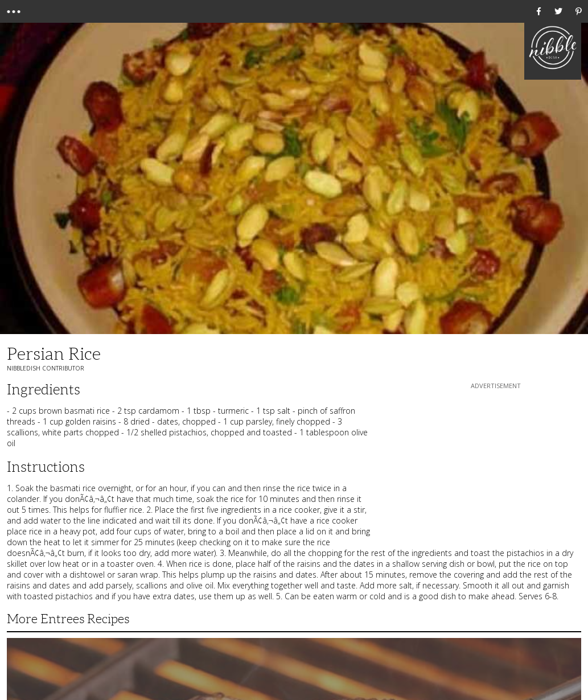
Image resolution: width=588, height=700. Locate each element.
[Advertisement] (496, 463)
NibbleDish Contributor (46, 368)
